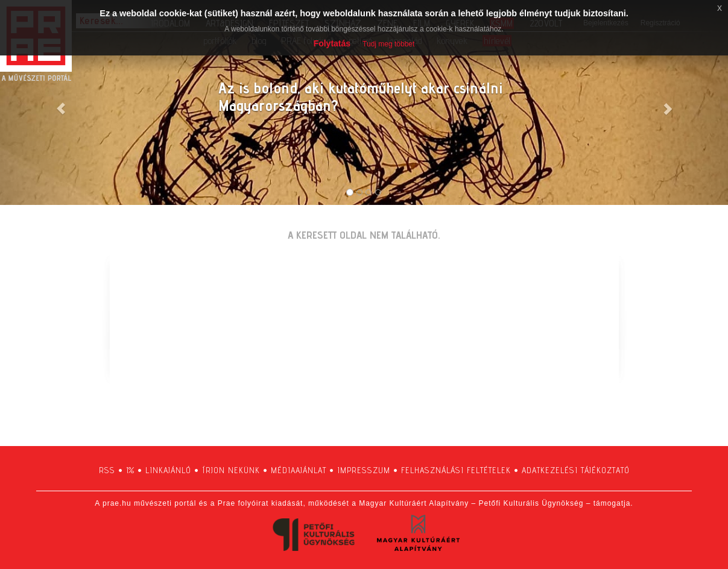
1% (130, 470)
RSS (107, 470)
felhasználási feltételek (456, 470)
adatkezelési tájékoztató (576, 470)
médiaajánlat (299, 470)
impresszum (364, 470)
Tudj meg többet (388, 44)
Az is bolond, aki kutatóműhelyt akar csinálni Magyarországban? (361, 96)
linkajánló (168, 470)
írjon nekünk (231, 470)
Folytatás (332, 43)
